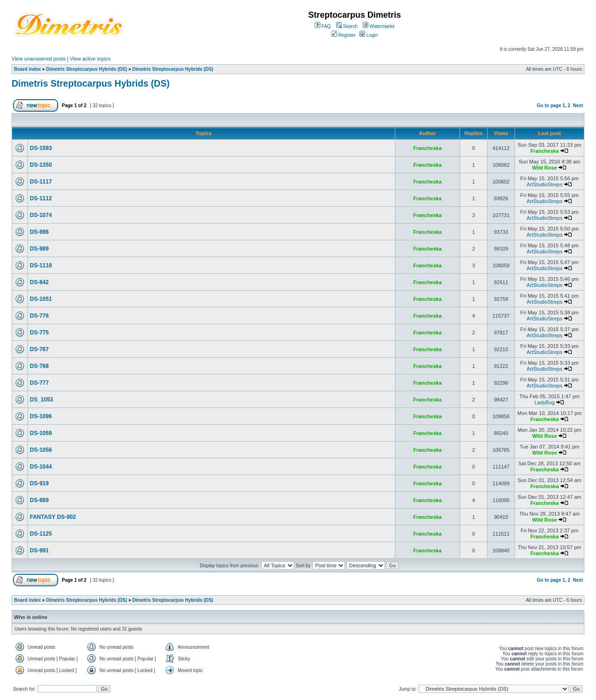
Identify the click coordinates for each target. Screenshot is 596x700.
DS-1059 (41, 433)
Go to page (549, 105)
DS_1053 (41, 400)
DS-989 (39, 249)
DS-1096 (41, 416)
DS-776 (39, 316)
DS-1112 (41, 198)
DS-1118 (41, 265)
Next (578, 105)
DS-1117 (41, 182)
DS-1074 (41, 215)
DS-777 (39, 383)
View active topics (90, 59)
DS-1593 (41, 148)
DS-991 (39, 550)
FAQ (323, 26)
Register (344, 35)
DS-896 (39, 232)
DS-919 (39, 483)
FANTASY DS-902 (53, 517)
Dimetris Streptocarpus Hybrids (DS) (87, 69)
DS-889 (39, 500)
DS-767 (39, 349)
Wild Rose (545, 168)
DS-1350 (41, 165)
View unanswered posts (39, 59)
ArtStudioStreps (545, 184)
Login (369, 35)
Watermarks (379, 26)
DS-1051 (41, 299)
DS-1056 (41, 450)
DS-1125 (41, 534)
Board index (27, 69)
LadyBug (545, 402)
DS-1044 (41, 467)
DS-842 (39, 282)
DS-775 (39, 333)
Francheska (427, 148)
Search (347, 26)
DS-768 (39, 366)
